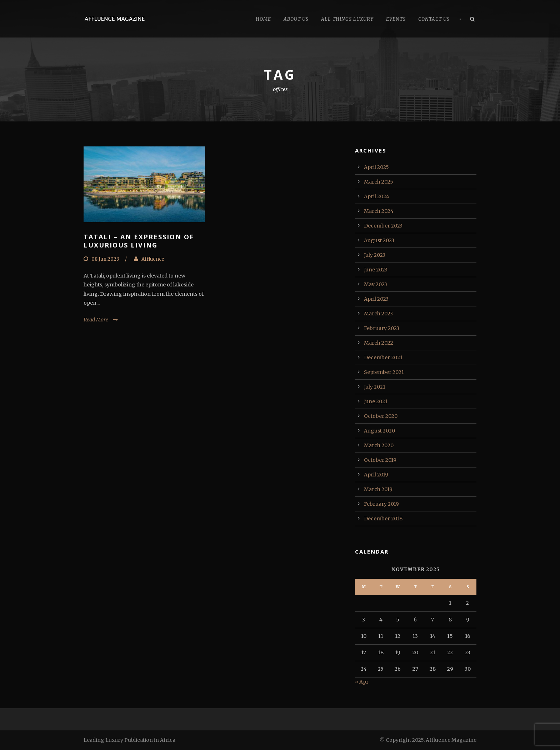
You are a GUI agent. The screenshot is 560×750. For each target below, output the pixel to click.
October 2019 (380, 460)
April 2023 (376, 299)
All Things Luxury (347, 19)
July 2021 (375, 387)
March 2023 (378, 314)
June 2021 (376, 401)
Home (263, 19)
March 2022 (379, 343)
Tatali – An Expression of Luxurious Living (139, 241)
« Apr (362, 682)
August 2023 (379, 240)
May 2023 (376, 284)
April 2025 (376, 167)
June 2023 (376, 270)
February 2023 (382, 328)
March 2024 (379, 211)
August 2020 (379, 431)
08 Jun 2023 (105, 259)
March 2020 (379, 445)
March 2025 (379, 182)
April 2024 (377, 196)
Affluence (153, 259)
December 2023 (383, 226)
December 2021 (383, 357)
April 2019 (376, 475)
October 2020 (381, 416)
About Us (296, 19)
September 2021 (384, 372)
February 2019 (381, 504)
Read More (96, 320)
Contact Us (434, 19)
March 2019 (378, 489)
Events (396, 19)
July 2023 (375, 255)
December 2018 (383, 519)
